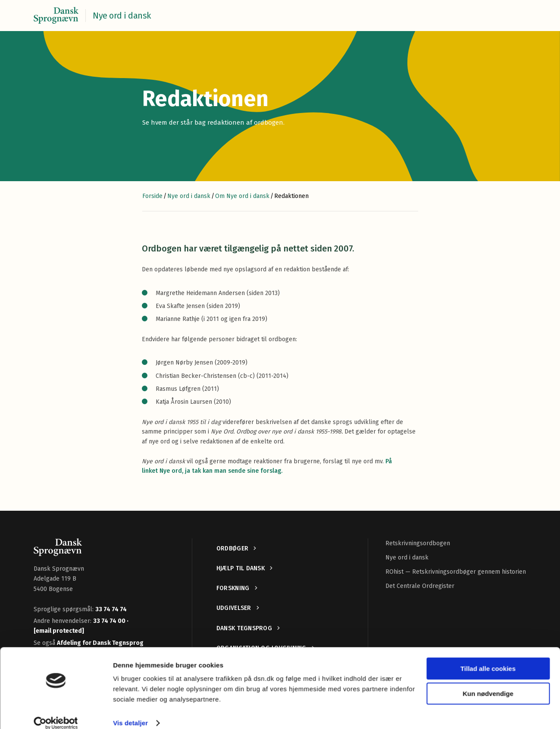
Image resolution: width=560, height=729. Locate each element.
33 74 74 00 (110, 621)
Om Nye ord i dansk (242, 196)
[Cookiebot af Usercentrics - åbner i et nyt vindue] (56, 712)
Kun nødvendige (488, 683)
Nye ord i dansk (189, 196)
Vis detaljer (130, 712)
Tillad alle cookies (488, 658)
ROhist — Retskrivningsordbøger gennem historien (456, 572)
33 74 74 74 (111, 609)
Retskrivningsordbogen (418, 543)
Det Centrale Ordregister (420, 586)
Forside (152, 196)
